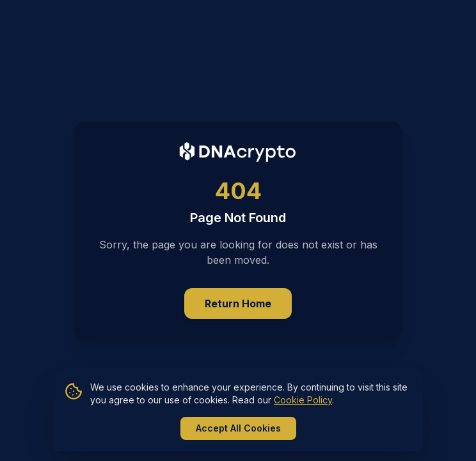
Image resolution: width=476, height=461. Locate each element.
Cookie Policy (303, 400)
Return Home (238, 303)
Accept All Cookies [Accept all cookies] (238, 428)
